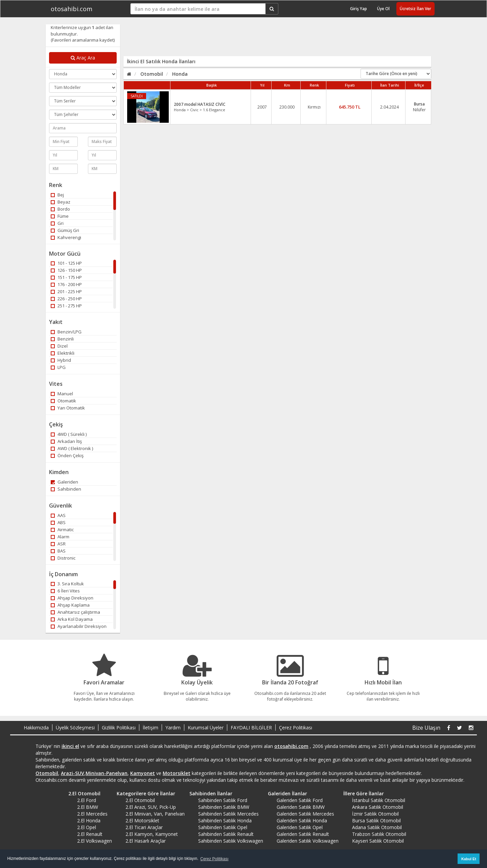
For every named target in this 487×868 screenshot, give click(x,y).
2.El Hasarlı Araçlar (146, 841)
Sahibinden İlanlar (208, 793)
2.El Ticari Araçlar (144, 827)
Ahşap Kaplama (70, 605)
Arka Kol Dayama (72, 619)
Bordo (60, 209)
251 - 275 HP (66, 306)
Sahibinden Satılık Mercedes (228, 814)
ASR (58, 544)
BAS (58, 551)
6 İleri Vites (65, 591)
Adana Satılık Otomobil (377, 827)
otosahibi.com (72, 9)
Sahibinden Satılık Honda (225, 820)
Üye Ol (383, 9)
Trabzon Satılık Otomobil (379, 834)
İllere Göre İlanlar (361, 793)
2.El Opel (87, 827)
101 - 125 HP (66, 263)
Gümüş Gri (65, 230)
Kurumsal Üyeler (206, 728)
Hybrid (61, 360)
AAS (58, 515)
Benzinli (62, 339)
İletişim (150, 728)
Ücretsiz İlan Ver (415, 9)
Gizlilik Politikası (119, 728)
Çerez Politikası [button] (214, 859)
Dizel (59, 346)
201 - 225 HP (66, 291)
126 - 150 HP (66, 270)
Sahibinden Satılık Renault (226, 834)
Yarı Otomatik (68, 408)
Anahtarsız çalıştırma (75, 612)
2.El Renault (90, 834)
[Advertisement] (273, 40)
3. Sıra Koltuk (67, 584)
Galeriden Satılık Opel (300, 827)
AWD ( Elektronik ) (72, 448)
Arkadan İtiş (66, 441)
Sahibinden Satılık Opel (223, 827)
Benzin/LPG (66, 332)
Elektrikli (63, 353)
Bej (57, 195)
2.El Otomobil (82, 793)
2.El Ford (87, 800)
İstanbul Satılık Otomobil (379, 800)
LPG (58, 367)
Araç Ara (83, 58)
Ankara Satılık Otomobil (378, 807)
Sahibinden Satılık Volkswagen (231, 841)
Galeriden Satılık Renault (303, 834)
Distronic (63, 558)
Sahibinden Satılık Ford (223, 800)
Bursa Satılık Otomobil (376, 820)
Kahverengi (66, 237)
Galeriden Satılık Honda (302, 820)
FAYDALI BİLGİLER (251, 728)
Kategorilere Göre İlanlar (144, 793)
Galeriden (64, 482)
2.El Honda (89, 820)
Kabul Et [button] (469, 859)
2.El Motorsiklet (142, 820)
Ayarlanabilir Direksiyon (79, 626)
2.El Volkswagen (95, 841)
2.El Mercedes (92, 814)
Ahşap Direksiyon (72, 598)
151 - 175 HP (66, 277)
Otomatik (63, 401)
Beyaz (61, 202)
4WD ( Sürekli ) (69, 434)
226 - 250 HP (66, 299)
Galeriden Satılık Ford (300, 800)
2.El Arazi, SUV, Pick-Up (151, 807)
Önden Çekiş (67, 455)
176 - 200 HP (66, 284)
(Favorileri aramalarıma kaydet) (83, 40)
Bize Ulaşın (426, 728)
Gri (57, 223)
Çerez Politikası (296, 728)
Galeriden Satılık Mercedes (305, 814)
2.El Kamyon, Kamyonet (152, 834)
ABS (58, 522)
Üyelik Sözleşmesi (75, 728)
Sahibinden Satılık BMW (224, 807)
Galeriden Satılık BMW (301, 807)
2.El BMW (88, 807)
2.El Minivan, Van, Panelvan (155, 814)
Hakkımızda (36, 728)
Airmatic (62, 530)
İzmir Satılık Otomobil (375, 814)
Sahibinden (66, 489)
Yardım (173, 728)
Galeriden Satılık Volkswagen (308, 841)
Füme (60, 216)
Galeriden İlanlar (285, 793)
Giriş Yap (358, 9)
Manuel (62, 394)
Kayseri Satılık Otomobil (378, 841)
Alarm (60, 537)
